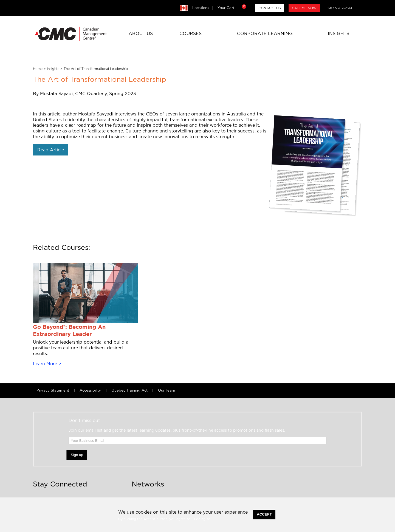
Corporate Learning (265, 34)
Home (38, 69)
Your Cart (231, 8)
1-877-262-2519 (340, 8)
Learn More (45, 364)
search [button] (359, 8)
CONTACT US (270, 8)
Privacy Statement (53, 391)
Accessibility (90, 391)
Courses (191, 34)
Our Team (167, 391)
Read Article (51, 150)
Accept (264, 514)
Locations (201, 8)
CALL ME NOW (304, 8)
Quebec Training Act (129, 391)
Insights (338, 34)
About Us (141, 34)
